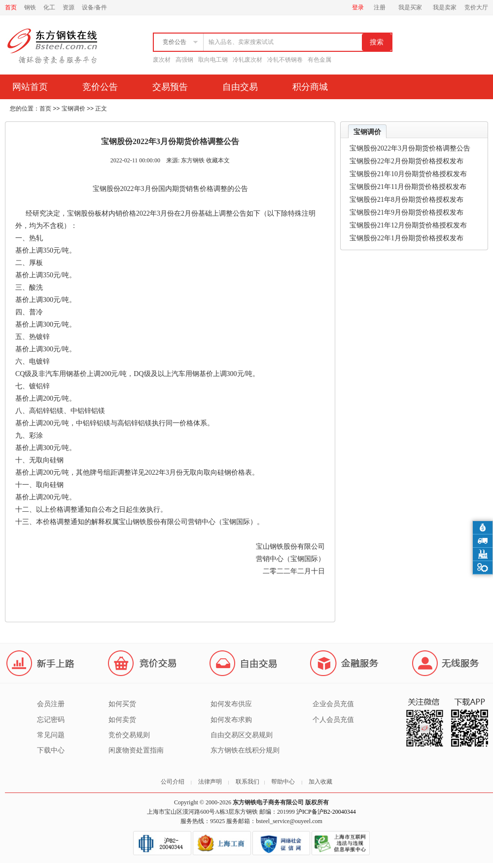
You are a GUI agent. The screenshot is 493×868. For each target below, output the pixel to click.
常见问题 (51, 735)
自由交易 (240, 87)
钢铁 (30, 7)
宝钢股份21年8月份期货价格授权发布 (406, 200)
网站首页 (30, 87)
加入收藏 (320, 782)
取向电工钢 (213, 60)
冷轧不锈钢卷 (285, 60)
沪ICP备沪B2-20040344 (326, 812)
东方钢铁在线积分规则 (245, 750)
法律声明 (210, 782)
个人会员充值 (333, 720)
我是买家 (410, 7)
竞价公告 (100, 87)
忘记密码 (51, 720)
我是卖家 (445, 7)
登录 (358, 7)
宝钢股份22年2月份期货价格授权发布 (406, 161)
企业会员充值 (333, 704)
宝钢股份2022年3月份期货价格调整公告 (410, 148)
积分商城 (310, 87)
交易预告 (170, 87)
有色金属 (319, 60)
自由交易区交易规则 (242, 735)
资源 (69, 7)
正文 (101, 109)
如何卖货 (122, 720)
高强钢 (184, 60)
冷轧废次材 (247, 60)
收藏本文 (218, 160)
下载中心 (51, 750)
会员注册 (51, 704)
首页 (11, 7)
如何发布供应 (231, 704)
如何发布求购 (231, 720)
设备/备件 (94, 7)
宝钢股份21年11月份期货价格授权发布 (408, 187)
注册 (380, 7)
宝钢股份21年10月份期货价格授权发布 (408, 174)
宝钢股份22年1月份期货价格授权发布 (406, 238)
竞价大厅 (476, 7)
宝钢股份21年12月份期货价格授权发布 (408, 225)
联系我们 (247, 782)
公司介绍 (173, 782)
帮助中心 (283, 782)
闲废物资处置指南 (136, 750)
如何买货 (122, 704)
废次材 (162, 60)
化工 (49, 7)
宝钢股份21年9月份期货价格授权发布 (406, 212)
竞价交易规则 (129, 735)
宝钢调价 (73, 109)
